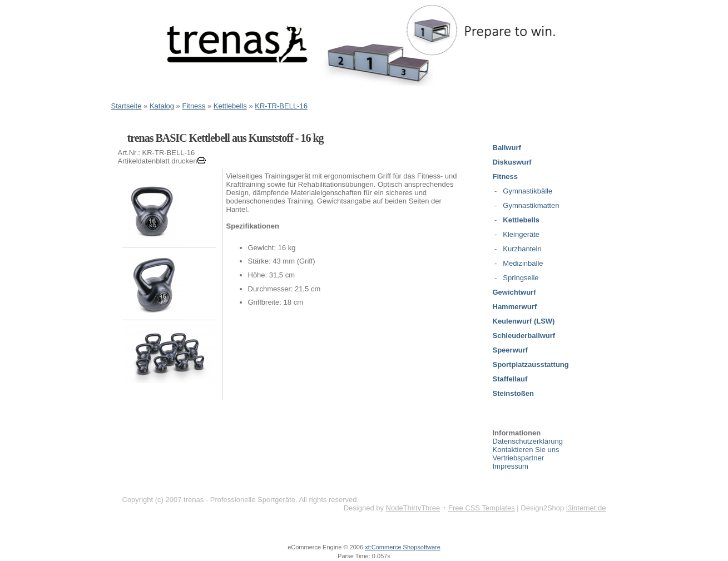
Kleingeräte (521, 234)
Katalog (162, 106)
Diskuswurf (512, 162)
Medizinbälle (523, 263)
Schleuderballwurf (524, 336)
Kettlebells (230, 106)
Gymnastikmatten (531, 205)
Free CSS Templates (482, 508)
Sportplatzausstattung (531, 364)
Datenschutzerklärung (528, 441)
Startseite (127, 106)
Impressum (511, 466)
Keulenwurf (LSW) (524, 321)
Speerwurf (511, 350)
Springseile (521, 278)
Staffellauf (510, 379)
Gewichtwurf (514, 292)
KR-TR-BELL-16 (281, 106)
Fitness (194, 106)
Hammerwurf (515, 307)
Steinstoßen (513, 393)
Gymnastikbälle (528, 191)
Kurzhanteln (522, 249)
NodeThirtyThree (413, 508)
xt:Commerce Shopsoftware (403, 547)
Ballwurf (507, 148)
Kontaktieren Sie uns (526, 450)
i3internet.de (586, 508)
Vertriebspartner (519, 458)
